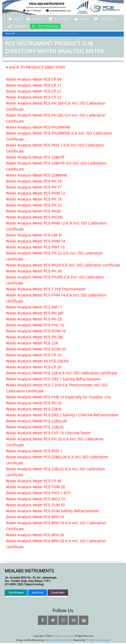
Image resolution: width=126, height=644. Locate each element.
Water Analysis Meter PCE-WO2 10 (36, 500)
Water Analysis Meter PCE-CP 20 (34, 368)
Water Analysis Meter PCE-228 (32, 344)
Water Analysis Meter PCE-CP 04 (34, 80)
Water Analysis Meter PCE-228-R (34, 410)
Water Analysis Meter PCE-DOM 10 (36, 332)
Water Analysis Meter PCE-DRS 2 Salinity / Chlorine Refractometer (62, 416)
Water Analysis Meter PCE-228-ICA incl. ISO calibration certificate (62, 374)
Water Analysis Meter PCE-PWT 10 (35, 248)
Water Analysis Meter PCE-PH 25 (34, 404)
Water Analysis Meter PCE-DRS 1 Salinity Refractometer (53, 380)
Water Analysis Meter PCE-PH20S (34, 218)
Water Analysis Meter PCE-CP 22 (34, 98)
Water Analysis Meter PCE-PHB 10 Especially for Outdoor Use (59, 398)
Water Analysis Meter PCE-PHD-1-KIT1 (39, 494)
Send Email (38, 594)
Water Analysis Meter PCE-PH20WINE (38, 128)
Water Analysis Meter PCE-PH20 (33, 212)
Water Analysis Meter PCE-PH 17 (34, 188)
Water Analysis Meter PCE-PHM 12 (35, 194)
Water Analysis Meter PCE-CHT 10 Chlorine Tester (48, 434)
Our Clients (22, 27)
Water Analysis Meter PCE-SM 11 (34, 308)
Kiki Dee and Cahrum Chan (59, 641)
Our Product (71, 19)
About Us (42, 19)
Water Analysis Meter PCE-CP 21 (34, 92)
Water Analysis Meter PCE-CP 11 (34, 86)
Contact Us (52, 27)
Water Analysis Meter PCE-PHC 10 (35, 326)
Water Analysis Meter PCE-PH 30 (34, 272)
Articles (99, 19)
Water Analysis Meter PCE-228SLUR (36, 422)
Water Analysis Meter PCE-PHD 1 (34, 452)
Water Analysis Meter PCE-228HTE (35, 158)
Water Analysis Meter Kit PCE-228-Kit (37, 362)
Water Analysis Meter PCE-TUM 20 (35, 488)
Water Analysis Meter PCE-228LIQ (35, 428)
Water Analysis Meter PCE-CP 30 (34, 482)
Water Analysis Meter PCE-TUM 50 (35, 506)
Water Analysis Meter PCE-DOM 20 (36, 350)
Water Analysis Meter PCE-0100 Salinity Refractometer (52, 512)
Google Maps (58, 594)
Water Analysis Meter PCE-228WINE (37, 176)
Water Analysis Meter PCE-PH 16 (34, 182)
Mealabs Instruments (63, 15)
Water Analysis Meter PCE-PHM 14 (35, 242)
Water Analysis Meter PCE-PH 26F (35, 314)
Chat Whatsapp (16, 594)
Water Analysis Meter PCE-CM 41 (34, 236)
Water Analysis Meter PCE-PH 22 (34, 206)
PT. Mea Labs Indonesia (98, 641)
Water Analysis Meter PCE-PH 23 (34, 320)
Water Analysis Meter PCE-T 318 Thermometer (46, 290)
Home (17, 19)
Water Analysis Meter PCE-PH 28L (35, 338)
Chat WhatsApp (86, 27)
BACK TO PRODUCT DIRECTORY (37, 68)
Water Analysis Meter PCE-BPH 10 (35, 518)
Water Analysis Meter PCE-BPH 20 (35, 536)
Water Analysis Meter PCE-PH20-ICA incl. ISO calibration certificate (63, 266)
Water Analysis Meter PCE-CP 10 (34, 356)
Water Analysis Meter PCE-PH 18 (34, 200)
